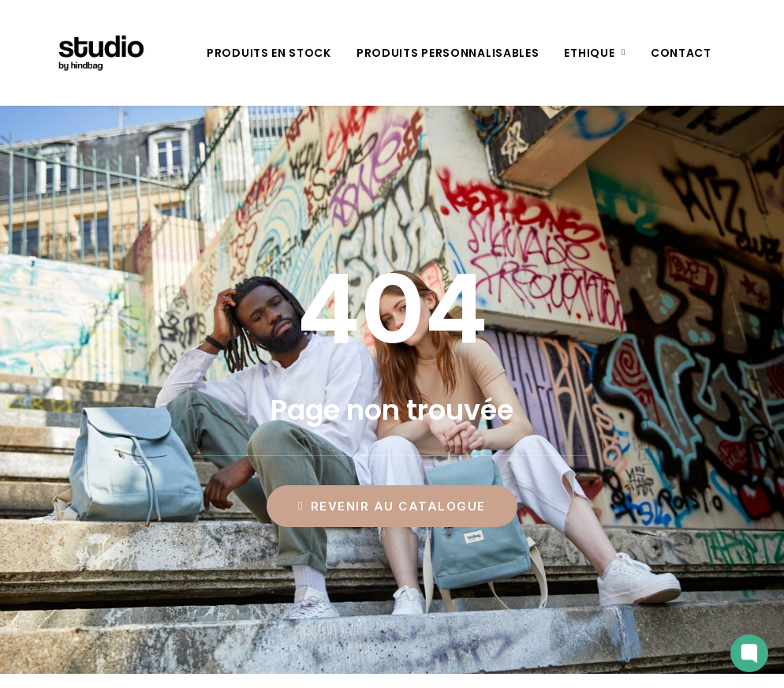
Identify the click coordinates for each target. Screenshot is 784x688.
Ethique (595, 53)
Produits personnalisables (448, 53)
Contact (681, 53)
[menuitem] (269, 53)
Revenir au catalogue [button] (392, 506)
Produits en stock (269, 53)
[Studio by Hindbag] (82, 53)
